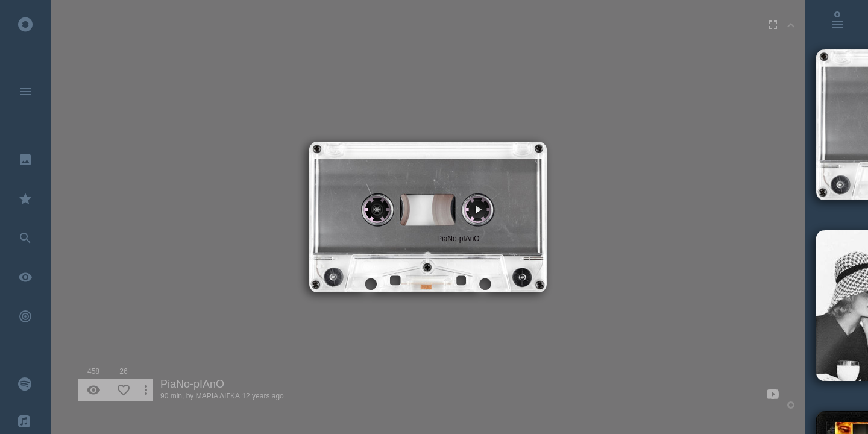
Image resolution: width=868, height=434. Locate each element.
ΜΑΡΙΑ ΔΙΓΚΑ (218, 396)
